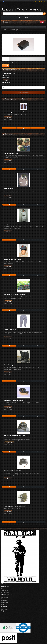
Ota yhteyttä (5, 597)
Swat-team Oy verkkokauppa (21, 9)
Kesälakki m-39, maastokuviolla (15, 294)
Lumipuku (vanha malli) (12, 224)
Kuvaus (6, 59)
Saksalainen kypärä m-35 (12, 471)
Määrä (4, 85)
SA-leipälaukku (9, 188)
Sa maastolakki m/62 (11, 153)
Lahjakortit (4, 609)
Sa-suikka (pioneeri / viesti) (13, 259)
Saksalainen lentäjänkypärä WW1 (15, 435)
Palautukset (5, 599)
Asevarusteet (21, 28)
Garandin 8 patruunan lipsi (11, 30)
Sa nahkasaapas (9, 365)
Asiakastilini (5, 602)
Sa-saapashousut (10, 330)
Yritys (3, 589)
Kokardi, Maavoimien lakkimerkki (15, 506)
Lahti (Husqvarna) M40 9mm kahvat (16, 112)
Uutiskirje (4, 604)
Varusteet (11, 28)
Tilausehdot (5, 591)
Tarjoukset (4, 611)
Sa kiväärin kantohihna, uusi (13, 400)
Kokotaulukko (5, 592)
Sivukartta (4, 601)
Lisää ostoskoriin (24, 93)
